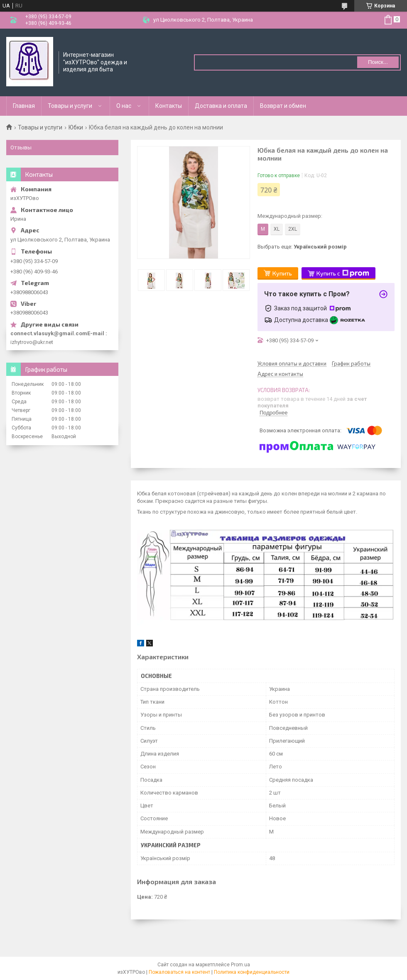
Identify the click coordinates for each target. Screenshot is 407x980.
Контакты (169, 106)
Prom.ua (240, 965)
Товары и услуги (70, 106)
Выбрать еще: (302, 247)
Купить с (343, 273)
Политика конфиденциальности (252, 972)
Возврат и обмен (283, 106)
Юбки (76, 127)
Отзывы (21, 147)
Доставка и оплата (221, 106)
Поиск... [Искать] (378, 62)
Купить (282, 273)
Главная (24, 106)
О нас (124, 106)
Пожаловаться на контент (179, 972)
